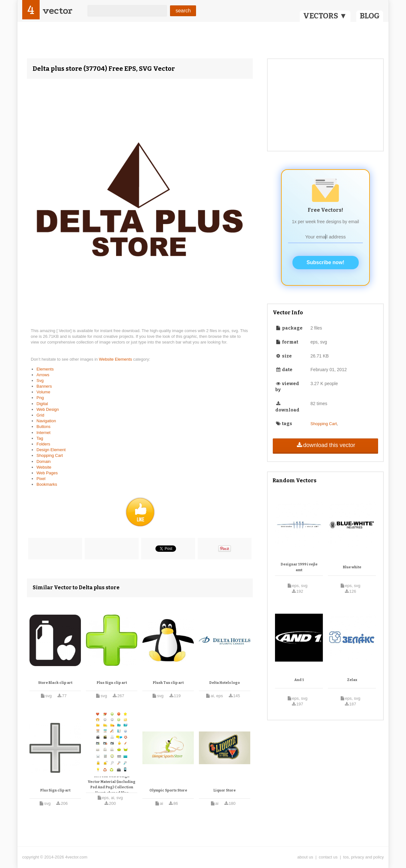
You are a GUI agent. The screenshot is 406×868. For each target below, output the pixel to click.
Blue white (352, 567)
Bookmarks (47, 484)
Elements (45, 369)
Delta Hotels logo (225, 683)
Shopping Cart (50, 455)
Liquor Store (225, 790)
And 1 (299, 680)
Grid (40, 415)
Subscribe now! (326, 262)
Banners (44, 386)
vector (57, 11)
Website (44, 467)
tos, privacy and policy (363, 857)
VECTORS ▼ (325, 16)
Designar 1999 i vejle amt (299, 567)
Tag (40, 438)
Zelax (352, 680)
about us (305, 857)
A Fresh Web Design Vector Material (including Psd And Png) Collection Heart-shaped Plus (112, 785)
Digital (42, 404)
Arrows (43, 375)
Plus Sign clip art (112, 683)
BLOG (370, 16)
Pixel (41, 479)
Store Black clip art (55, 683)
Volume (43, 392)
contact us (328, 857)
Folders (43, 444)
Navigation (46, 421)
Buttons (43, 427)
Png (40, 398)
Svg (40, 381)
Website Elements (116, 359)
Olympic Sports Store (168, 790)
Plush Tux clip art (168, 683)
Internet (43, 433)
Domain (44, 461)
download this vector (325, 445)
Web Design (48, 409)
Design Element (51, 450)
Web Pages (47, 473)
